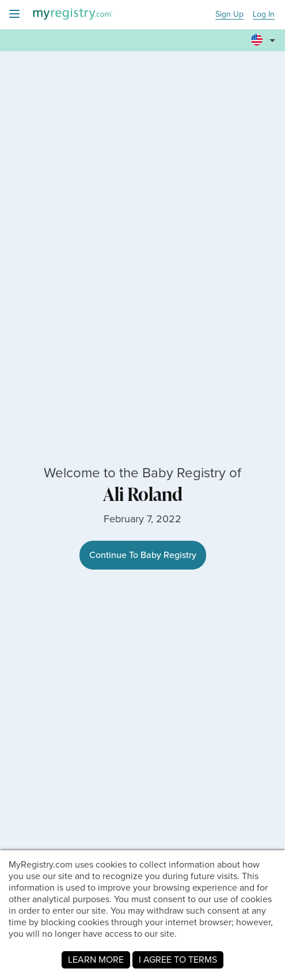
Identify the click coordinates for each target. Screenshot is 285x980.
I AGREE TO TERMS (178, 960)
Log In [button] (264, 15)
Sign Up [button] (229, 15)
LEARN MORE (96, 960)
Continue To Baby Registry (143, 555)
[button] (265, 35)
